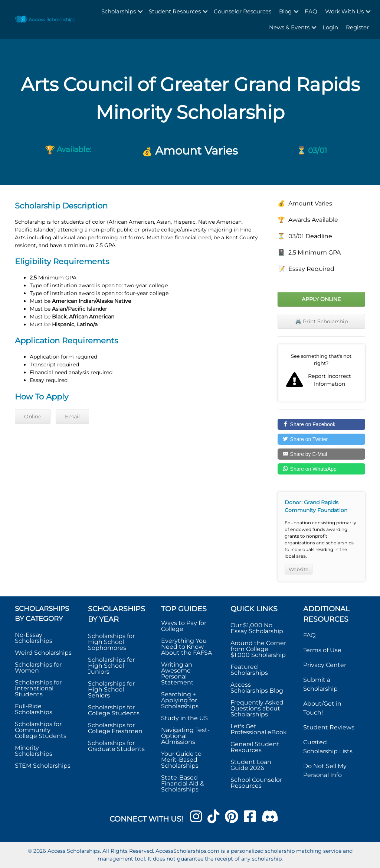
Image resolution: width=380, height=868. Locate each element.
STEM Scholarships (43, 766)
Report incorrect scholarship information (321, 373)
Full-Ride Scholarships (34, 709)
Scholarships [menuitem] (119, 11)
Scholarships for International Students (38, 688)
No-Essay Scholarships (34, 638)
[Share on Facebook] (321, 424)
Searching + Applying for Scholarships (180, 700)
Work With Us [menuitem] (344, 11)
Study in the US (184, 718)
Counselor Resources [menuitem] (243, 11)
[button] (140, 12)
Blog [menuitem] (285, 11)
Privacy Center (325, 665)
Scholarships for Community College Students (41, 730)
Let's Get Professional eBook (259, 729)
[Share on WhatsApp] (321, 469)
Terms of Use (322, 650)
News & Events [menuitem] (289, 27)
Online (33, 417)
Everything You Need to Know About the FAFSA (186, 647)
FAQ (309, 635)
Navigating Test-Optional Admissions (185, 736)
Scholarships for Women (38, 668)
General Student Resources (255, 747)
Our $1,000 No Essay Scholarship (257, 628)
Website (299, 569)
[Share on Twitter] (321, 439)
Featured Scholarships (250, 670)
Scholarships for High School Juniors (111, 666)
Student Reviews (329, 727)
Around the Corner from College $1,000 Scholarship (258, 649)
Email (72, 417)
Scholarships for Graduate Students (116, 746)
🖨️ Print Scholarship (321, 321)
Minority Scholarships (34, 751)
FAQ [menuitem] (311, 11)
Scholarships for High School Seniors (111, 689)
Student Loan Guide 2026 (251, 765)
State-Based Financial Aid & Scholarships (183, 783)
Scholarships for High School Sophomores (111, 642)
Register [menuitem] (357, 27)
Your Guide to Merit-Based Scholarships (181, 760)
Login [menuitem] (330, 27)
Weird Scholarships (43, 653)
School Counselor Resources (256, 783)
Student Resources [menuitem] (175, 11)
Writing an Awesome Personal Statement (177, 673)
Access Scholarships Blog (257, 688)
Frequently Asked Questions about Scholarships (257, 708)
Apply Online (321, 299)
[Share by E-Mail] (321, 454)
